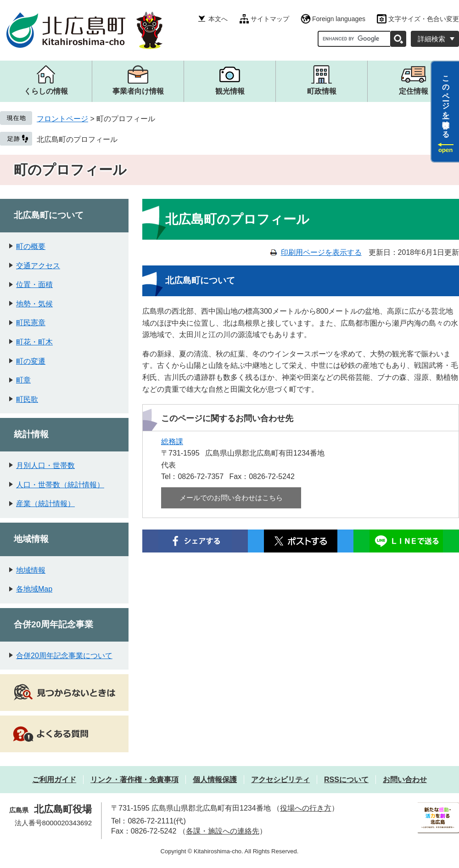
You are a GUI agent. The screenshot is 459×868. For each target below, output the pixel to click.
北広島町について (49, 215)
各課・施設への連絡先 (223, 831)
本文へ (218, 19)
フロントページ (62, 119)
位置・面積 (34, 285)
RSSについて (346, 780)
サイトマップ (270, 19)
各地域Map (34, 589)
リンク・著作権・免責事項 (134, 780)
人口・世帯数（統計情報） (60, 485)
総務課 (172, 442)
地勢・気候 (34, 304)
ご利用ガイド (54, 780)
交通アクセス (38, 266)
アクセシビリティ (280, 780)
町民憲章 (31, 323)
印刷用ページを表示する (321, 252)
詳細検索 (431, 39)
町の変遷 (31, 361)
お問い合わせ (405, 780)
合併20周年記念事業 (53, 624)
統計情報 (31, 434)
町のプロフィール (70, 170)
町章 (23, 380)
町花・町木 (34, 342)
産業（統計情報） (45, 504)
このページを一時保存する (446, 102)
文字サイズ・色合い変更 (424, 19)
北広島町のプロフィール (77, 139)
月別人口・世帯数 (45, 465)
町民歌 (27, 399)
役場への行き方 (306, 808)
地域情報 (31, 539)
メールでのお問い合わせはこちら (231, 498)
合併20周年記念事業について (64, 656)
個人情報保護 (215, 780)
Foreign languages (339, 19)
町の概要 (31, 246)
